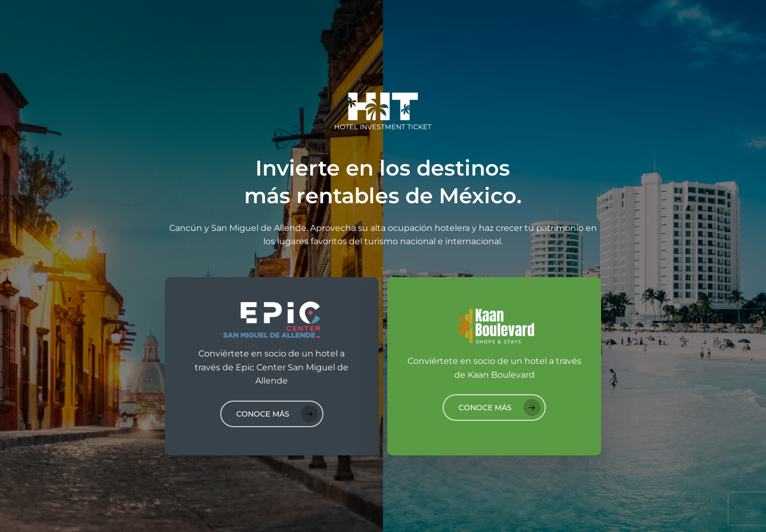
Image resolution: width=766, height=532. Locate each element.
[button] (272, 414)
